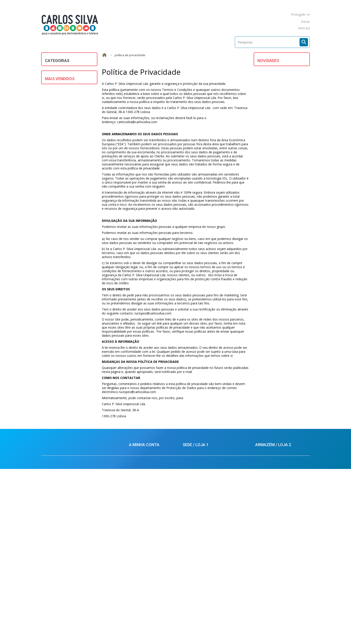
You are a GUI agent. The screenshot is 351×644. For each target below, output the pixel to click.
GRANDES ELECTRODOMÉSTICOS (65, 102)
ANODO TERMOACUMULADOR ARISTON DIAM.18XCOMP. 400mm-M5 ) (289, 229)
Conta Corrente (140, 540)
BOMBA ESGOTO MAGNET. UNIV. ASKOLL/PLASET (73, 241)
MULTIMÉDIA (57, 134)
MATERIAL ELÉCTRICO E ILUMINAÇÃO (65, 113)
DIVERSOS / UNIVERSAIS (65, 85)
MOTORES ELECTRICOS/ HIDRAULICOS (65, 125)
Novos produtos (118, 632)
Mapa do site (233, 632)
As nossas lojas (178, 632)
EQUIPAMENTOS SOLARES (67, 93)
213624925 (194, 546)
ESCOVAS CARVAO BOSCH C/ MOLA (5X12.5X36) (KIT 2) (74, 329)
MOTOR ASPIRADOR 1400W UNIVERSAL (288, 261)
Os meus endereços (143, 547)
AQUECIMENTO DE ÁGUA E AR (70, 68)
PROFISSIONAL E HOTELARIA (69, 153)
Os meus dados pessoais (147, 553)
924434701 (268, 575)
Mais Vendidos (60, 202)
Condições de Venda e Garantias (152, 560)
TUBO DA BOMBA (286, 150)
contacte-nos (262, 22)
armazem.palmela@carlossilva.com (281, 591)
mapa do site (287, 22)
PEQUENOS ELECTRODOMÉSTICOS (65, 144)
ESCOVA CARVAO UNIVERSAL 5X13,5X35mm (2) (73, 442)
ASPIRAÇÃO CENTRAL (64, 76)
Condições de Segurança (147, 579)
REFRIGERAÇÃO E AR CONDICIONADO (63, 163)
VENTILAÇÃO (57, 181)
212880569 (267, 562)
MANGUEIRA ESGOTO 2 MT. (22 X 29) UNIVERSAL (76, 472)
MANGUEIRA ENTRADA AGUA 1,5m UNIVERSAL (77, 214)
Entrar (305, 22)
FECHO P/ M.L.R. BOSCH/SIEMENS (285, 198)
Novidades (268, 61)
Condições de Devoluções (148, 586)
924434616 (195, 564)
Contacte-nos (206, 632)
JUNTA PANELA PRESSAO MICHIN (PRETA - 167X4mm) (75, 300)
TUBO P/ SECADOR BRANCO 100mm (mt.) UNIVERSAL (77, 271)
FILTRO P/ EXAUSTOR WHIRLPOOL (289, 173)
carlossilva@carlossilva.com (204, 602)
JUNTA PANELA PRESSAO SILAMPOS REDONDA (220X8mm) (77, 413)
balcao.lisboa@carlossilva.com (205, 594)
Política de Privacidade (145, 592)
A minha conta (144, 526)
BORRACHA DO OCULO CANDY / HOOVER (290, 127)
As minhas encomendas (146, 533)
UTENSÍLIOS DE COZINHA (67, 173)
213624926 (196, 551)
